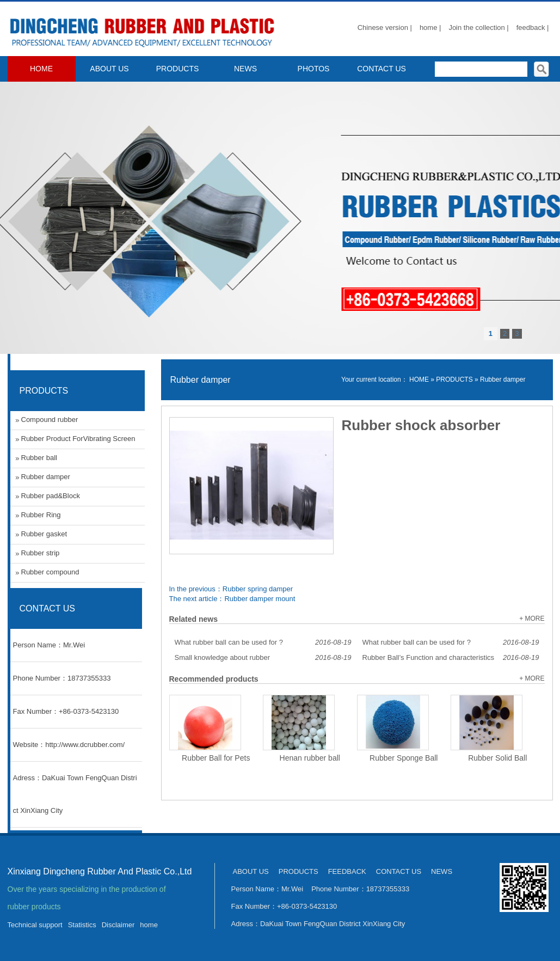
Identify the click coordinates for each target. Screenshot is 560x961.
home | (430, 27)
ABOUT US (109, 69)
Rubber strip (41, 553)
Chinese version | (385, 27)
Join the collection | (478, 27)
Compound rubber (50, 420)
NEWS (245, 69)
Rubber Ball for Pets (216, 758)
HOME (41, 69)
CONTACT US (381, 69)
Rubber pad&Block (51, 496)
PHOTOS (314, 69)
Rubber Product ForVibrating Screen (78, 439)
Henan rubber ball (310, 758)
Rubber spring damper (258, 589)
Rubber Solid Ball (497, 758)
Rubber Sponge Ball (404, 758)
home (149, 925)
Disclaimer (118, 925)
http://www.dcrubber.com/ (85, 745)
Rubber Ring (41, 515)
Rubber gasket (44, 534)
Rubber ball (39, 458)
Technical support (35, 925)
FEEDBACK (347, 871)
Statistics (82, 925)
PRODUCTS (178, 69)
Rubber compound (50, 572)
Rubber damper (503, 379)
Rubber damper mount (260, 599)
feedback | (533, 27)
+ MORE (532, 619)
